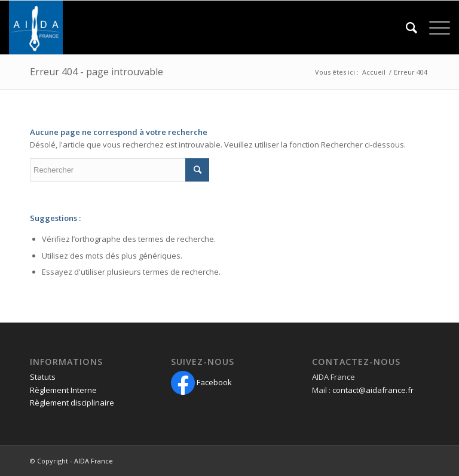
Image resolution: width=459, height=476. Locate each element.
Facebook (201, 382)
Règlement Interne (63, 390)
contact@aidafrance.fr (373, 390)
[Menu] (434, 27)
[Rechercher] (406, 27)
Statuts (43, 377)
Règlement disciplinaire (72, 403)
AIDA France (94, 461)
